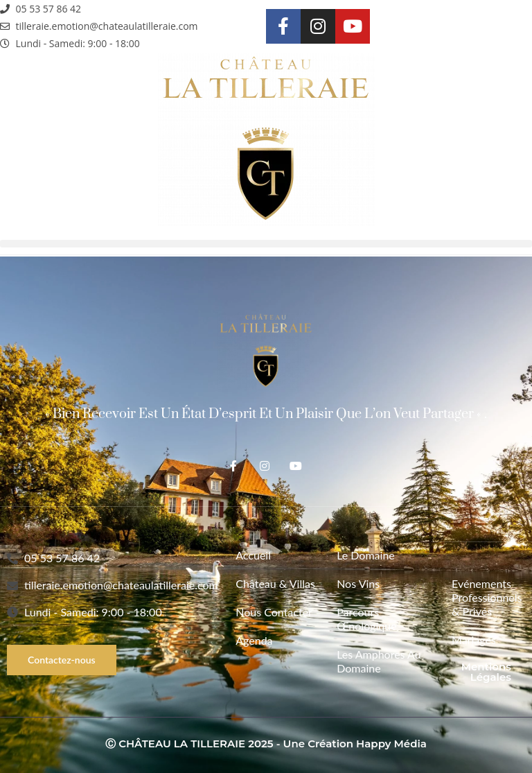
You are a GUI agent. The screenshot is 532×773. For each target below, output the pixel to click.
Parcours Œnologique (367, 619)
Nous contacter (274, 612)
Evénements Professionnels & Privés (481, 597)
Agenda (254, 640)
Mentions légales (486, 672)
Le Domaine (366, 555)
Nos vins (358, 583)
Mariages (474, 640)
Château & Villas (275, 583)
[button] (266, 244)
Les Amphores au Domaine (379, 661)
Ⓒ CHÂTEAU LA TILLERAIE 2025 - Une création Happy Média (266, 744)
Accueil (253, 555)
